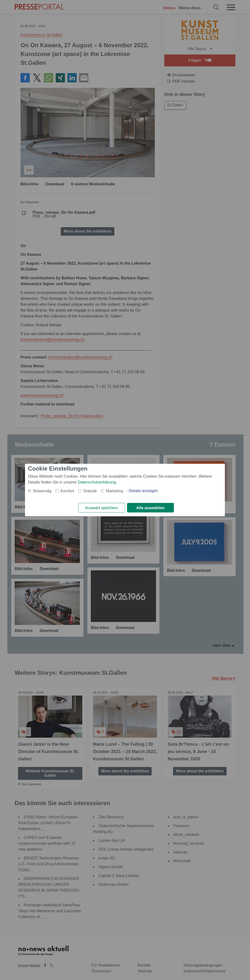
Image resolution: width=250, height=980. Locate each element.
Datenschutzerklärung (97, 482)
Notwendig (42, 491)
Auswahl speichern (102, 508)
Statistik (90, 491)
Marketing (115, 491)
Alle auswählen (150, 508)
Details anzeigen (143, 491)
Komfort (67, 491)
